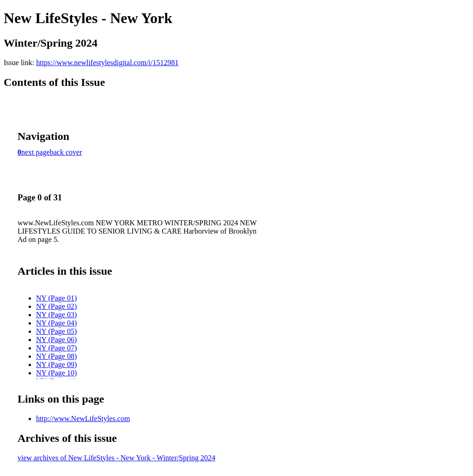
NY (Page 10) (56, 373)
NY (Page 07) (56, 348)
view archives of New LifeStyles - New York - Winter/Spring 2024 (116, 458)
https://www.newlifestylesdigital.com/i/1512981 (107, 63)
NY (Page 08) (56, 356)
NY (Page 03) (56, 315)
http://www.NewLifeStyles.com (83, 419)
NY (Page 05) (56, 331)
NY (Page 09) (56, 365)
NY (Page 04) (56, 323)
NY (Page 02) (56, 306)
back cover (66, 152)
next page (36, 152)
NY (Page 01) (56, 298)
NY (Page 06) (56, 340)
